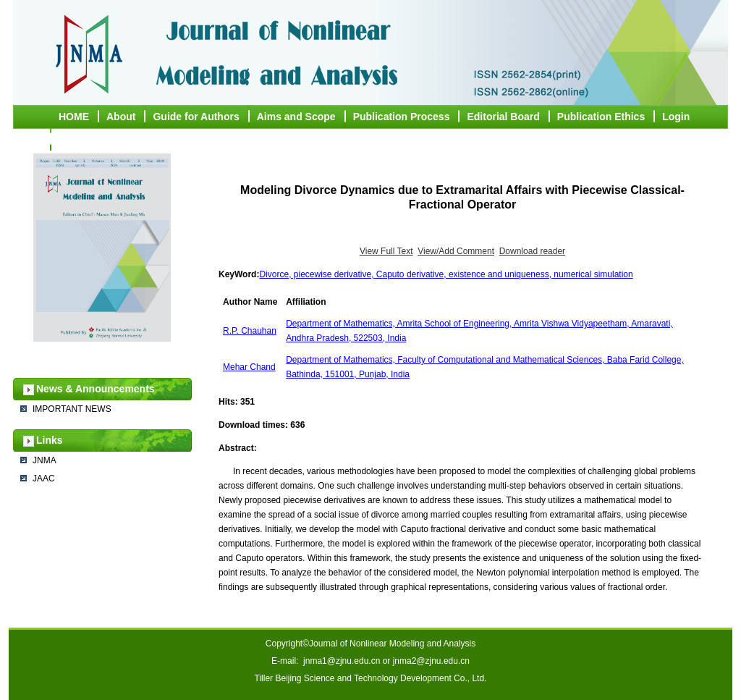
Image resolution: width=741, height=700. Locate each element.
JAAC (44, 478)
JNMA (45, 460)
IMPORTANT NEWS (72, 409)
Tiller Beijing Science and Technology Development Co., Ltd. (371, 678)
